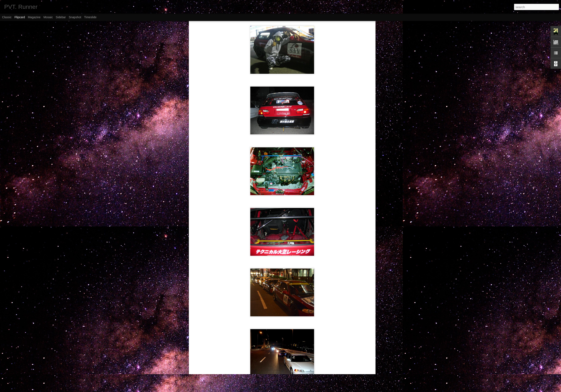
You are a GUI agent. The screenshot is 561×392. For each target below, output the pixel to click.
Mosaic (48, 17)
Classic (7, 17)
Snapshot (75, 17)
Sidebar (61, 17)
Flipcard (20, 17)
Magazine (34, 17)
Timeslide (90, 17)
